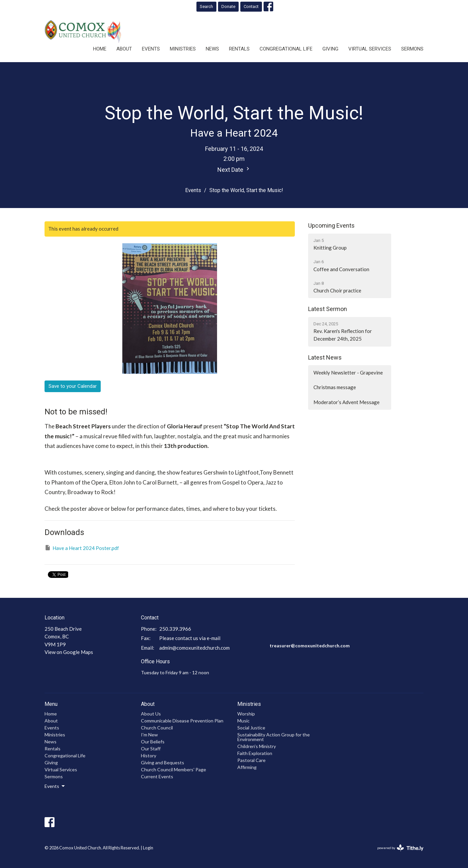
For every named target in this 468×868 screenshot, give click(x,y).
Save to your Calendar (73, 386)
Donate (228, 6)
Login (148, 848)
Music (243, 721)
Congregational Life (286, 49)
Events (151, 49)
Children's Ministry (257, 746)
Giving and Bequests (163, 762)
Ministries (183, 49)
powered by (400, 848)
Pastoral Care (251, 760)
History (149, 756)
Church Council (157, 728)
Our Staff (151, 749)
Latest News (325, 357)
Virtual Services (370, 49)
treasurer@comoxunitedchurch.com (310, 646)
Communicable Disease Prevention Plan (182, 721)
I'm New (149, 735)
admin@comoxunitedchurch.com (194, 648)
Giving (330, 49)
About (124, 49)
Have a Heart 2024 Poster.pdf (82, 548)
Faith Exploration (255, 753)
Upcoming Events (331, 225)
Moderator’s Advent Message (347, 402)
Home (100, 49)
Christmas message (335, 387)
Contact (251, 6)
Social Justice (251, 728)
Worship (246, 714)
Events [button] (55, 786)
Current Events (157, 776)
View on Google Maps (69, 652)
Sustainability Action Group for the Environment (274, 737)
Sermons (412, 49)
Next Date (234, 169)
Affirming (247, 767)
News (212, 49)
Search (206, 6)
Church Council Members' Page (174, 769)
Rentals (239, 49)
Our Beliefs (153, 742)
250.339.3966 (175, 629)
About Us (151, 714)
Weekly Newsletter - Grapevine (348, 373)
